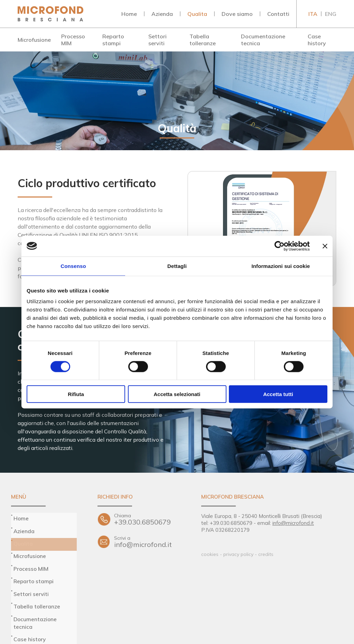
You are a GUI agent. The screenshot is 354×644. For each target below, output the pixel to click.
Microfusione (34, 40)
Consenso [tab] (73, 266)
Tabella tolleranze (203, 40)
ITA (313, 14)
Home (129, 14)
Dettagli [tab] (177, 266)
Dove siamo (237, 14)
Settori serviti (157, 40)
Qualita (197, 14)
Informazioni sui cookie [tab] (281, 266)
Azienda (162, 14)
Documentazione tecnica (263, 40)
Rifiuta (76, 394)
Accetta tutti (278, 394)
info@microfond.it (147, 546)
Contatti (278, 14)
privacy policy (238, 554)
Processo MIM (73, 40)
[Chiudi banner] (325, 246)
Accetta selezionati (177, 394)
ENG (331, 14)
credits (266, 554)
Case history (317, 40)
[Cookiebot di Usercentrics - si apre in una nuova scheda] (280, 246)
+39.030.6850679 (147, 519)
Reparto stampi (113, 40)
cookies (210, 554)
